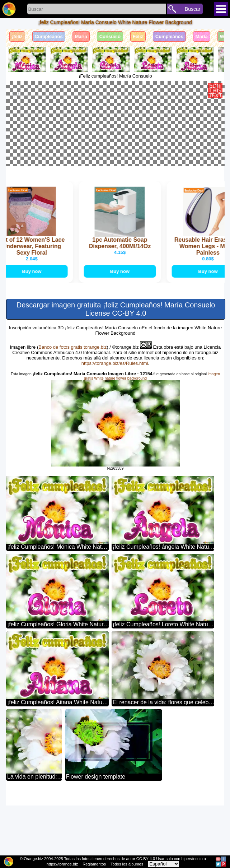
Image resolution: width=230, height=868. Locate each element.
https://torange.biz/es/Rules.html (115, 426)
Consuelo (110, 36)
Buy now (40, 333)
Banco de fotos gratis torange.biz (72, 410)
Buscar (193, 9)
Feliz (138, 36)
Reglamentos (94, 864)
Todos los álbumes (127, 864)
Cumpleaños (49, 36)
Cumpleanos (169, 36)
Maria (202, 36)
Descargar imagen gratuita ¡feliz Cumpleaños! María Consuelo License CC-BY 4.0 (116, 372)
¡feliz (17, 36)
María (81, 36)
